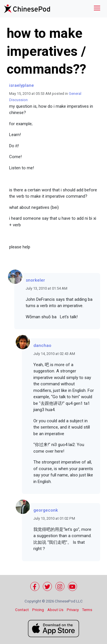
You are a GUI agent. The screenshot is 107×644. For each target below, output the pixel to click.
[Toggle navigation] (97, 9)
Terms (87, 610)
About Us (55, 610)
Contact (22, 610)
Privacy (73, 610)
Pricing (38, 610)
